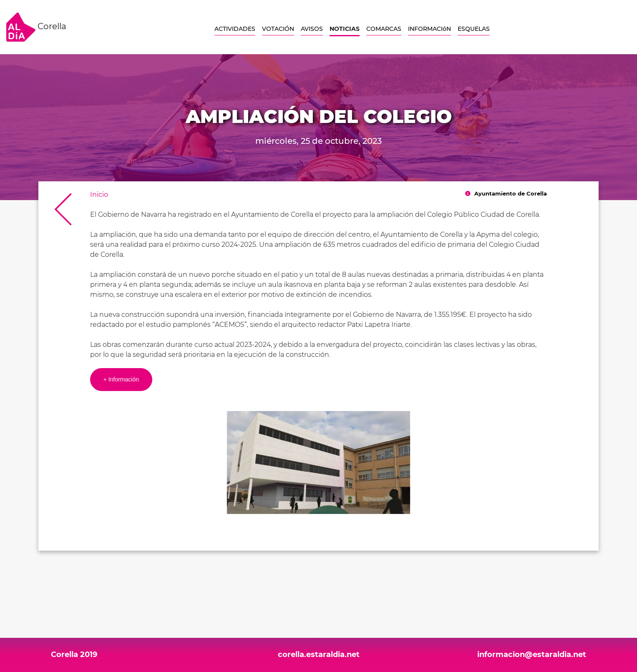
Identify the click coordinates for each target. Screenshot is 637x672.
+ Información (121, 379)
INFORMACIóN (429, 29)
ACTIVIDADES (235, 29)
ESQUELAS (474, 29)
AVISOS (312, 29)
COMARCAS (384, 29)
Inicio (99, 194)
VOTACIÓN (278, 29)
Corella (36, 27)
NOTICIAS (345, 29)
